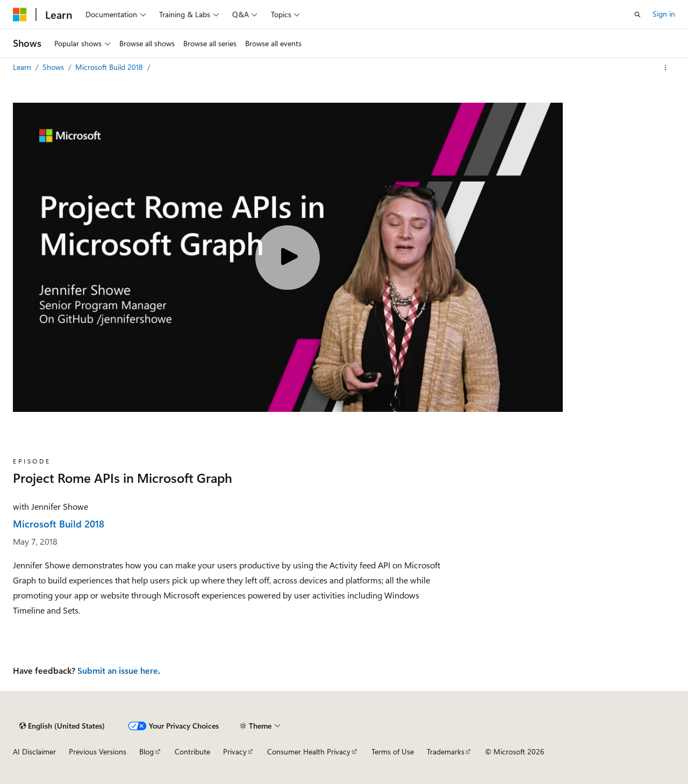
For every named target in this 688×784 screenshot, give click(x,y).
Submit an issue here (118, 670)
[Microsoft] (20, 15)
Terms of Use (393, 751)
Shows (54, 67)
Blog (146, 751)
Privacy (235, 751)
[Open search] (637, 15)
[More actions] (666, 68)
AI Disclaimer (34, 751)
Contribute (192, 751)
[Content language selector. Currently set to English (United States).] (62, 726)
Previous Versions (98, 751)
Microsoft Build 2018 (110, 67)
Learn (23, 67)
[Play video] (288, 258)
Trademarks (446, 751)
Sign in (664, 14)
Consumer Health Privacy (309, 751)
